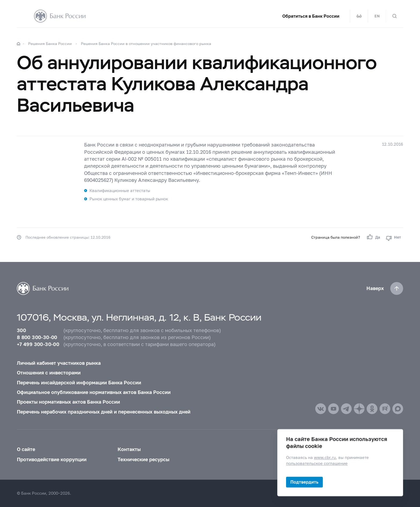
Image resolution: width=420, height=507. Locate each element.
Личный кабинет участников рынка (59, 363)
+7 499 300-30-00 (38, 344)
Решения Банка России (50, 44)
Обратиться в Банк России (311, 16)
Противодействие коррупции (52, 459)
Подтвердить (304, 482)
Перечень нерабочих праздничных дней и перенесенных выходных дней (104, 412)
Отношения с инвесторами (49, 373)
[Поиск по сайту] (395, 16)
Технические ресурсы (143, 459)
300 (21, 330)
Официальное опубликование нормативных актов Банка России (94, 392)
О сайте (26, 449)
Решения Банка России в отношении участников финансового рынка (146, 44)
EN (377, 16)
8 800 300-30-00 (37, 337)
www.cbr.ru (325, 457)
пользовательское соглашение (317, 463)
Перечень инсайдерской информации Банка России (79, 383)
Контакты (129, 449)
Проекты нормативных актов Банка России (68, 402)
